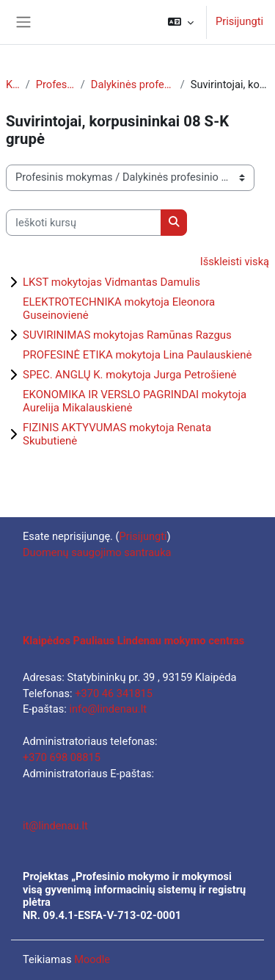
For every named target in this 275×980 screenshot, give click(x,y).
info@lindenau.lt (108, 709)
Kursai (13, 84)
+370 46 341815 (114, 693)
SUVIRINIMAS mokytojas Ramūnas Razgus (127, 335)
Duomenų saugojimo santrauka (97, 552)
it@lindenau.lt (55, 826)
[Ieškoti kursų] (84, 223)
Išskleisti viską (235, 262)
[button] (181, 22)
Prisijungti (239, 21)
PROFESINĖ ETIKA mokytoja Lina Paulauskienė (137, 355)
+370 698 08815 (62, 757)
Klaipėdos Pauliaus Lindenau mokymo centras (133, 641)
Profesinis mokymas (55, 84)
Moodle (92, 959)
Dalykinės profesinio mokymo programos (133, 84)
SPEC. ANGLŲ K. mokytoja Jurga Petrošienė (130, 375)
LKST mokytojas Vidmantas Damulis (111, 282)
